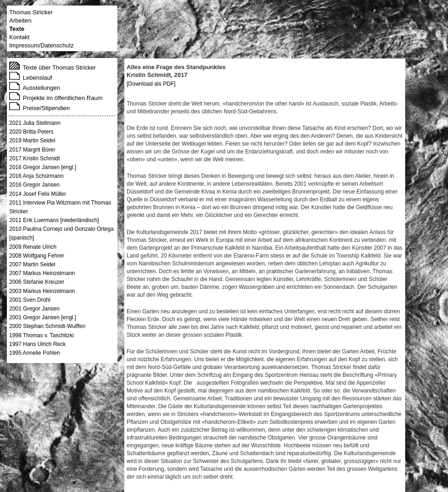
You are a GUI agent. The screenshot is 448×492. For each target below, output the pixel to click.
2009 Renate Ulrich (33, 247)
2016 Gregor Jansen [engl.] (43, 167)
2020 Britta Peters (31, 132)
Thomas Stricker (31, 12)
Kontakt (19, 37)
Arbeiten (20, 20)
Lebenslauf (31, 78)
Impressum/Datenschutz (41, 45)
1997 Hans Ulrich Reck (38, 344)
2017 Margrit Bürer (32, 150)
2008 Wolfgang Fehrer (37, 256)
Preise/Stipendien (40, 108)
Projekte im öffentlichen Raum (56, 98)
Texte (17, 29)
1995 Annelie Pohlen (35, 353)
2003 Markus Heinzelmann (42, 291)
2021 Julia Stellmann (35, 123)
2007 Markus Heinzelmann (42, 273)
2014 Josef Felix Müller (38, 194)
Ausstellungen (35, 88)
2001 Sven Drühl (30, 300)
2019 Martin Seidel (32, 141)
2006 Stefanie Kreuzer (37, 282)
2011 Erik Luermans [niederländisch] (54, 220)
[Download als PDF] (151, 84)
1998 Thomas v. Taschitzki (41, 335)
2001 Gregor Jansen (34, 309)
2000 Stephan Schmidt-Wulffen (47, 326)
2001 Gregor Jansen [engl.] (43, 317)
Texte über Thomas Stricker (52, 67)
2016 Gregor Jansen (34, 185)
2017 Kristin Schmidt (35, 158)
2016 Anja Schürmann (36, 176)
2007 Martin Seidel (32, 264)
